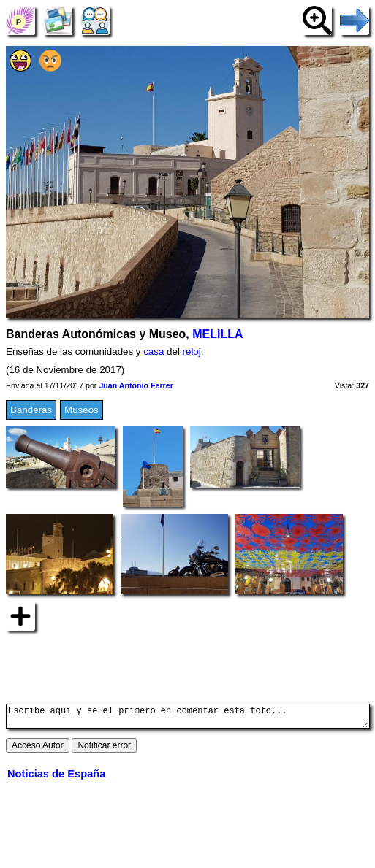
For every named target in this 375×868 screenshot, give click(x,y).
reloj (192, 352)
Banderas (31, 410)
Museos (82, 410)
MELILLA (217, 334)
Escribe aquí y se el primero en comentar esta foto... (188, 718)
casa (154, 352)
